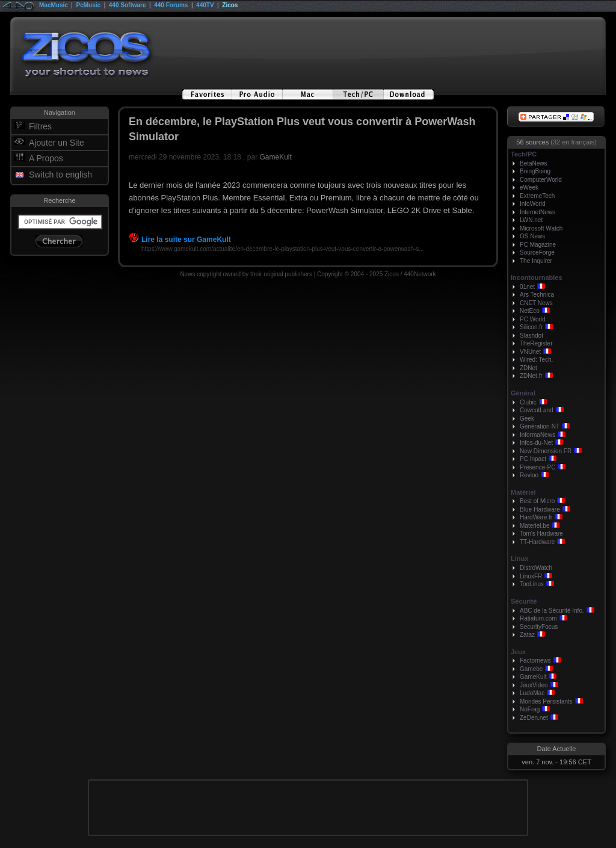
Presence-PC (537, 467)
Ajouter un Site (57, 143)
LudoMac (532, 693)
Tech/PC (524, 154)
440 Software (128, 5)
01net (527, 287)
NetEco (530, 311)
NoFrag (530, 709)
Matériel (523, 492)
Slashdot (531, 336)
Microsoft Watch (541, 228)
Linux (519, 559)
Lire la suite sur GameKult (180, 240)
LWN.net (531, 220)
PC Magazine (538, 245)
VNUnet (530, 352)
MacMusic (54, 5)
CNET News (536, 303)
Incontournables (537, 277)
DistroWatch (536, 568)
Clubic (528, 402)
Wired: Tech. (536, 360)
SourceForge (537, 252)
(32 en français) (573, 142)
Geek (527, 419)
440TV (205, 5)
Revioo (529, 475)
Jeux (518, 652)
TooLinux (532, 584)
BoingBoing (535, 171)
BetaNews (534, 163)
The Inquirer (536, 261)
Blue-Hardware (540, 509)
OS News (532, 236)
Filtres (40, 126)
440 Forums (171, 5)
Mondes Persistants (546, 701)
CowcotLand (537, 410)
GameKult (275, 157)
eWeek (529, 187)
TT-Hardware (537, 542)
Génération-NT (540, 426)
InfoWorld (533, 204)
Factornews (535, 661)
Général (523, 393)
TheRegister (536, 343)
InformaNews (537, 435)
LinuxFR (531, 576)
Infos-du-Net (536, 443)
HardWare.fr (536, 517)
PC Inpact (533, 459)
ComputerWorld (541, 180)
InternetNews (537, 212)
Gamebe (531, 669)
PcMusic (89, 5)
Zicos (230, 5)
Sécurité (524, 601)
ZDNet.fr (531, 376)
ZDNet (528, 368)
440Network (420, 274)
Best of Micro (537, 501)
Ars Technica (537, 295)
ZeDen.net (534, 718)
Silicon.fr (531, 327)
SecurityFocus (539, 627)
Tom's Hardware (541, 534)
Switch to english (60, 175)
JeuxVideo (534, 685)
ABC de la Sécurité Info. (552, 611)
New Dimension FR (546, 451)
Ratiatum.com (538, 618)
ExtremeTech (537, 196)
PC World (533, 319)
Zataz (527, 635)
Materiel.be (534, 526)
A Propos (46, 158)
